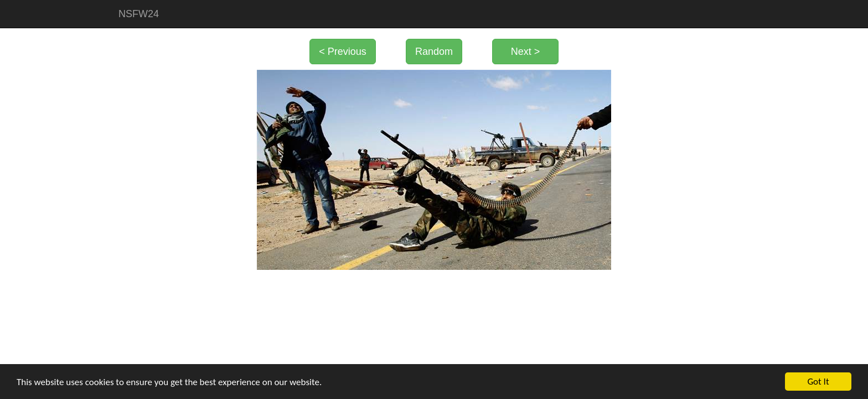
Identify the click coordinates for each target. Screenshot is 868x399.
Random (434, 52)
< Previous (343, 52)
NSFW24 (139, 14)
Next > (526, 52)
